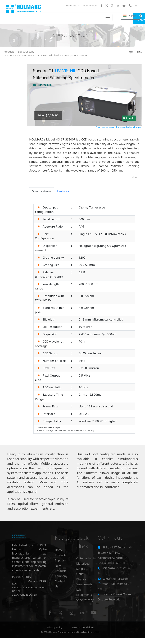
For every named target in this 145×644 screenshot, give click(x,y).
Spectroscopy (26, 52)
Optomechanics (87, 558)
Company (61, 576)
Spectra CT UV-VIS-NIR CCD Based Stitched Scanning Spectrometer (48, 55)
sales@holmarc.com (116, 579)
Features (63, 191)
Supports (61, 560)
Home (59, 550)
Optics (80, 574)
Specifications (42, 191)
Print (135, 52)
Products (9, 52)
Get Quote (129, 118)
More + (135, 177)
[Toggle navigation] (108, 18)
